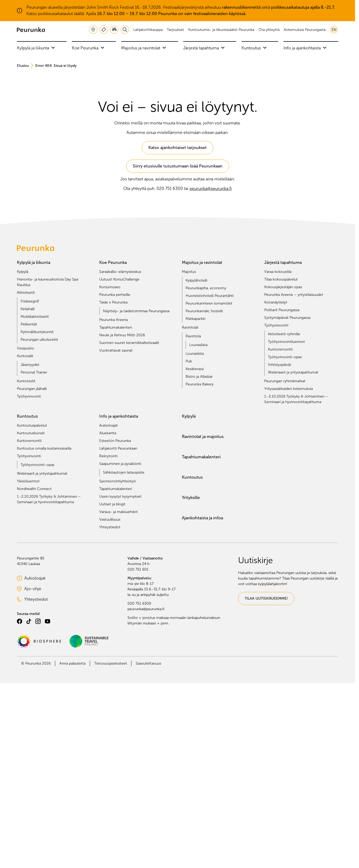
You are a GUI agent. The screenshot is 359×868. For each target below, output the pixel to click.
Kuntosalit (25, 356)
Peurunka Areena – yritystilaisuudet (294, 295)
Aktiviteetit (26, 293)
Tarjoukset (175, 30)
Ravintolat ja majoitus (203, 437)
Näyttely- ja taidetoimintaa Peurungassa (136, 311)
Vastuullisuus (110, 519)
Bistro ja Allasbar (199, 377)
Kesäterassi (195, 369)
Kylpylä (23, 272)
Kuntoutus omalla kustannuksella (44, 448)
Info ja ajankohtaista (305, 48)
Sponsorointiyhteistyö (118, 481)
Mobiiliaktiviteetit (35, 317)
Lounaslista (198, 345)
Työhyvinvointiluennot (286, 342)
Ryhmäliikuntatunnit (37, 332)
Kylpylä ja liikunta (36, 48)
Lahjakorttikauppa (148, 30)
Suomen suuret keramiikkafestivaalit (129, 343)
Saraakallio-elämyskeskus (120, 272)
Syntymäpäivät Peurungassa (287, 318)
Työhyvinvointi (29, 396)
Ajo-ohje (40, 589)
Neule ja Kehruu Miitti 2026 (122, 335)
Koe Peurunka (88, 48)
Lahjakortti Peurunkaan (118, 448)
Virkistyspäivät (280, 365)
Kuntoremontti (280, 349)
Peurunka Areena (114, 320)
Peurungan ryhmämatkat (285, 381)
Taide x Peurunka (113, 302)
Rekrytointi (108, 456)
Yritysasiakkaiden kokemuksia (289, 389)
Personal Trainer (34, 372)
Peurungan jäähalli (32, 389)
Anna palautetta (72, 663)
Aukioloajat (108, 425)
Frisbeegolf (30, 301)
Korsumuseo (110, 287)
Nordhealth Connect (34, 489)
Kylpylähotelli (196, 280)
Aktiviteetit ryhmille (284, 334)
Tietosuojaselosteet (111, 663)
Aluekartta (108, 433)
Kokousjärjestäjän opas (283, 287)
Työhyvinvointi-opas (285, 357)
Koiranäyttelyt (276, 302)
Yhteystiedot (110, 527)
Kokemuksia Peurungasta (305, 30)
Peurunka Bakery (200, 384)
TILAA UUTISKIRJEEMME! (266, 598)
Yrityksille (191, 498)
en (334, 30)
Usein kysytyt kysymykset (120, 496)
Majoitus (189, 272)
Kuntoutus (254, 48)
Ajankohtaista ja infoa (202, 518)
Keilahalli (28, 309)
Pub (189, 361)
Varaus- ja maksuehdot (119, 512)
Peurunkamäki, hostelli (204, 311)
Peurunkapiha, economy (206, 288)
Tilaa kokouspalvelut (281, 279)
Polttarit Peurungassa (282, 310)
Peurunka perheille (115, 295)
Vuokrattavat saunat (116, 350)
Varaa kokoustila (278, 272)
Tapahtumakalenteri (116, 327)
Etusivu (23, 66)
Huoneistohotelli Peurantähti (210, 296)
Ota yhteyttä (269, 30)
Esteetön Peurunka (115, 441)
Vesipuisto (25, 348)
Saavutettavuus (148, 663)
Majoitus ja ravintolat (144, 48)
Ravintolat (190, 327)
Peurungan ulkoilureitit (39, 340)
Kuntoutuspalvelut (32, 425)
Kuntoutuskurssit (31, 433)
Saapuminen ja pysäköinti (120, 464)
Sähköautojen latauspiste (124, 472)
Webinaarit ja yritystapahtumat (293, 372)
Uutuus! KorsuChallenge (119, 279)
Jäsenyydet (30, 365)
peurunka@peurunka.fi (211, 188)
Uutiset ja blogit (112, 504)
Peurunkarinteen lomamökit (209, 303)
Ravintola (193, 336)
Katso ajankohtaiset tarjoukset (178, 148)
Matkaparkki (195, 319)
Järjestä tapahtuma (204, 48)
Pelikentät (29, 324)
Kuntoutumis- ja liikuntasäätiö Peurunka (221, 30)
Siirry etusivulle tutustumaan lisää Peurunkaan (178, 166)
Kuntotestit (26, 381)
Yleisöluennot (28, 481)
